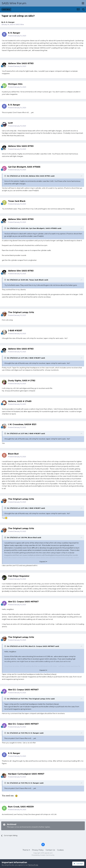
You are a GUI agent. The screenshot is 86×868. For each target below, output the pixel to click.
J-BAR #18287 (34, 358)
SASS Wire (20, 24)
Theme (26, 850)
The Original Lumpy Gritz (39, 699)
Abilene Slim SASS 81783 (39, 176)
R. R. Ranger (9, 22)
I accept (78, 864)
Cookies (60, 850)
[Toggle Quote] (5, 176)
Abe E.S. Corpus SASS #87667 (42, 646)
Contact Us (50, 850)
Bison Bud (32, 537)
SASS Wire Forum (14, 3)
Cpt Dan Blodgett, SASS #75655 (43, 228)
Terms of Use (33, 865)
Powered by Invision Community (43, 855)
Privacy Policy (38, 850)
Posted (17, 36)
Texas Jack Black (36, 280)
